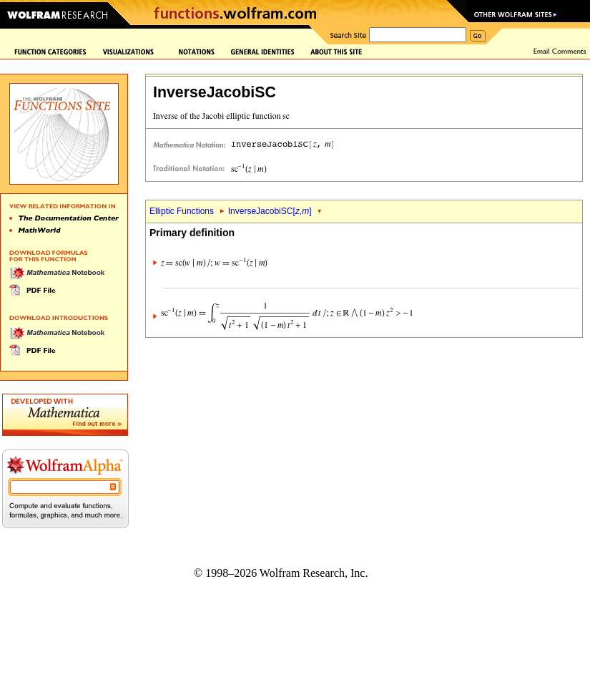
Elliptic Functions (182, 211)
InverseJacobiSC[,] (270, 211)
